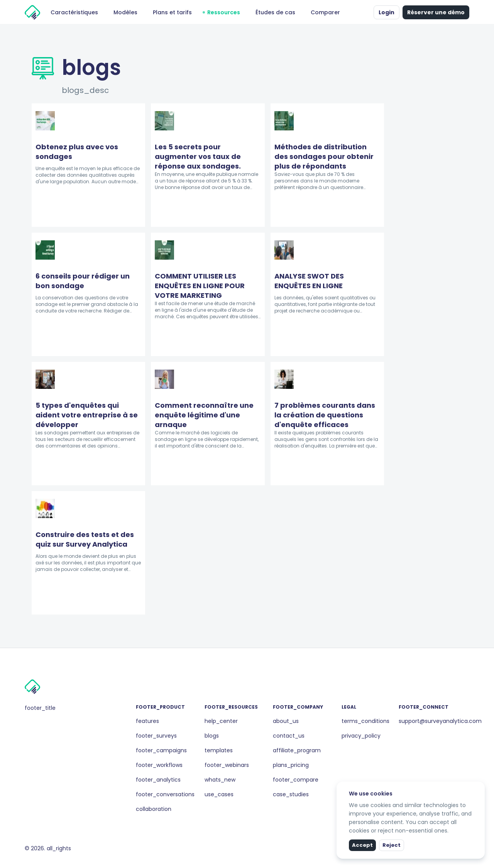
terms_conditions (365, 721)
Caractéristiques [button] (74, 12)
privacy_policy (361, 736)
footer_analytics (158, 780)
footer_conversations (165, 794)
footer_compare (296, 780)
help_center (221, 721)
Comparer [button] (325, 12)
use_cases (219, 794)
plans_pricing (291, 765)
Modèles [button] (125, 12)
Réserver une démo (436, 12)
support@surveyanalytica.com (440, 721)
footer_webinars (227, 765)
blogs (212, 736)
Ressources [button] (224, 12)
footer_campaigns (161, 750)
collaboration (154, 809)
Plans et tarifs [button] (172, 12)
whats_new (220, 780)
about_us (286, 721)
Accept (362, 845)
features (147, 721)
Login (387, 12)
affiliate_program (297, 750)
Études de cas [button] (275, 12)
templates (219, 750)
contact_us (289, 736)
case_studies (291, 794)
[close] (480, 787)
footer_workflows (159, 765)
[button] (366, 12)
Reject (392, 845)
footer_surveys (156, 736)
